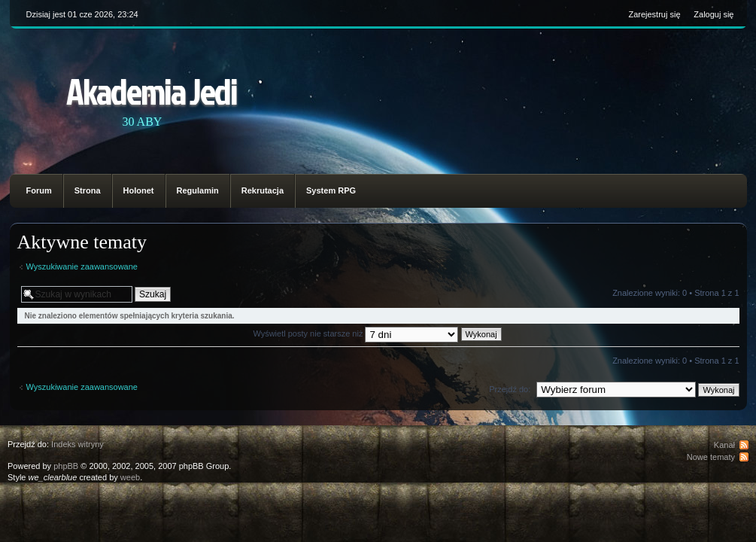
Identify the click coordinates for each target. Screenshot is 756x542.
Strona (88, 190)
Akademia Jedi (152, 91)
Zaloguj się (713, 14)
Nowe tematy (711, 457)
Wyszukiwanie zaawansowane (82, 266)
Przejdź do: (510, 389)
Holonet (139, 190)
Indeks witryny (77, 444)
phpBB (66, 466)
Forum (39, 190)
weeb (130, 477)
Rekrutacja (263, 190)
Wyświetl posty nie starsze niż (377, 333)
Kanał (724, 445)
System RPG (331, 190)
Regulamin (198, 190)
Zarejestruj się (654, 14)
